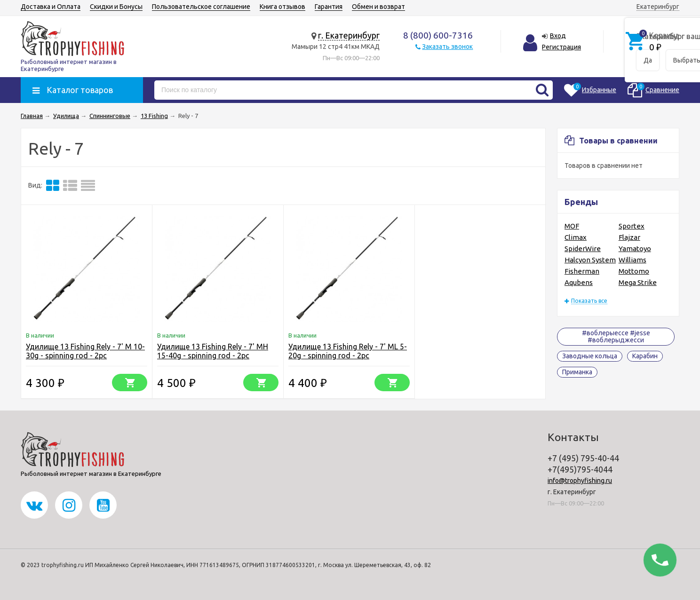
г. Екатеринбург (349, 35)
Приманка (577, 372)
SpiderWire (583, 249)
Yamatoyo (635, 249)
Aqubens (579, 282)
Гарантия (329, 7)
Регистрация (561, 47)
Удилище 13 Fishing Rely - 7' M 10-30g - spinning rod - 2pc (85, 351)
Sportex (632, 226)
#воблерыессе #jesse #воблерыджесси (616, 336)
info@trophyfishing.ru (580, 481)
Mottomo (634, 271)
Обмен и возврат (378, 7)
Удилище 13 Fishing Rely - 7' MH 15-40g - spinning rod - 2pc (213, 351)
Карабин (645, 356)
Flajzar (629, 237)
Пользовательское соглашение (201, 7)
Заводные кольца (590, 356)
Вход (558, 36)
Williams (632, 260)
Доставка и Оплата (51, 7)
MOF (572, 226)
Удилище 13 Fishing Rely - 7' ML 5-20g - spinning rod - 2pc (348, 351)
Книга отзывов (282, 7)
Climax (576, 237)
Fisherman (582, 271)
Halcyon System (590, 260)
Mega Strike (638, 282)
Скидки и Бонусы (116, 7)
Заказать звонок (447, 47)
